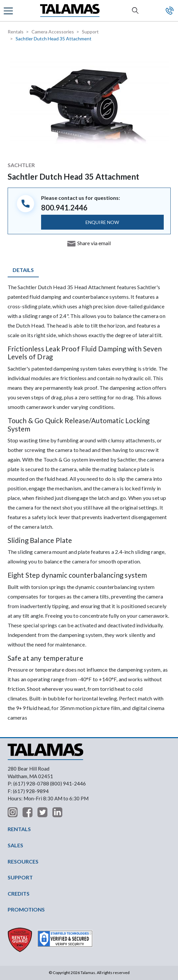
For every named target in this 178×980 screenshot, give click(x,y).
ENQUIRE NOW (102, 222)
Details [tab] (23, 270)
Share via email (94, 243)
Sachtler (21, 165)
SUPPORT (20, 877)
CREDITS (19, 893)
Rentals (16, 32)
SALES (15, 845)
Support (90, 32)
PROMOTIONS (26, 909)
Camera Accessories (53, 32)
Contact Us (170, 11)
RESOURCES (23, 861)
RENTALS (19, 829)
